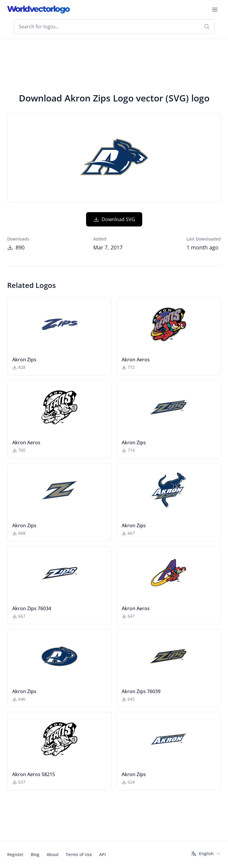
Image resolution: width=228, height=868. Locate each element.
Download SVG (114, 219)
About (53, 854)
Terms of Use (79, 854)
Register (15, 854)
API (102, 854)
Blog (35, 854)
